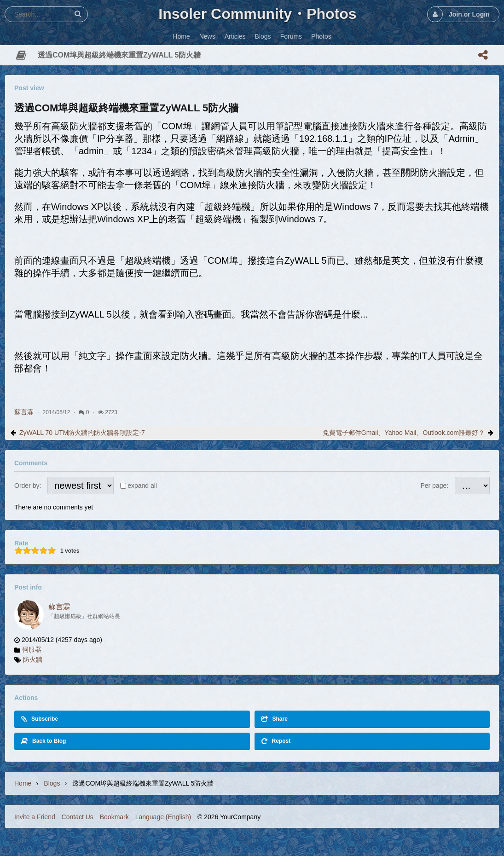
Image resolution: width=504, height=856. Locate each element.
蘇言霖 (24, 412)
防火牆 (33, 659)
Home (23, 783)
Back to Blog (43, 741)
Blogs (52, 783)
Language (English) (163, 817)
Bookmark (114, 817)
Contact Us (78, 817)
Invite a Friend (35, 817)
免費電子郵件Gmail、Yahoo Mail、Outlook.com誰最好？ (404, 433)
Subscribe (40, 719)
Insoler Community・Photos (257, 14)
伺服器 (32, 649)
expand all (142, 486)
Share (275, 719)
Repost (276, 741)
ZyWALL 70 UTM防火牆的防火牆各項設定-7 (82, 433)
